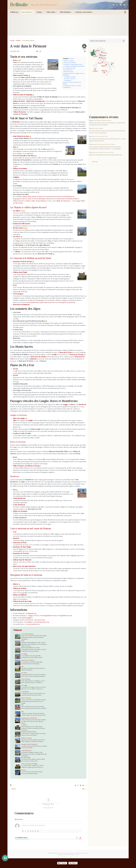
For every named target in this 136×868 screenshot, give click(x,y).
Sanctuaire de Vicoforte (21, 553)
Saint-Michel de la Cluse (21, 136)
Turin (23, 641)
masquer (71, 59)
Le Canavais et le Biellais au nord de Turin (37, 258)
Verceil (15, 369)
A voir (40, 51)
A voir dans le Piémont (27, 634)
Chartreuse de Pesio (20, 543)
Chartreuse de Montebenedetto (67, 199)
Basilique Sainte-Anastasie (104, 120)
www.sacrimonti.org (32, 624)
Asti (14, 490)
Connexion (19, 820)
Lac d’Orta (16, 237)
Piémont (18, 41)
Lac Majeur (17, 211)
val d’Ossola (42, 247)
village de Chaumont (63, 201)
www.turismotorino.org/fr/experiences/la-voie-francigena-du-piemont (50, 302)
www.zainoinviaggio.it (25, 618)
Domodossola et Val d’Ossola (29, 718)
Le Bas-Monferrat (19, 505)
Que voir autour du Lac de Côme (106, 144)
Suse (15, 147)
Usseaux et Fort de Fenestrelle (29, 744)
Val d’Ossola (19, 245)
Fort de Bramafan (39, 199)
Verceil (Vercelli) (26, 757)
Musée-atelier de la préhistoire (37, 201)
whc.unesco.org (39, 620)
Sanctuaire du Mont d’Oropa (22, 261)
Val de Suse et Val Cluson (28, 660)
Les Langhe (24, 685)
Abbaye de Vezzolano (20, 511)
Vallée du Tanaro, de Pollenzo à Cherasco (27, 466)
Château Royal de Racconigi (22, 601)
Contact (77, 855)
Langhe (65, 404)
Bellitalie (19, 5)
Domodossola (69, 247)
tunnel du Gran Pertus (54, 196)
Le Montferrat (25, 692)
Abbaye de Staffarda (20, 595)
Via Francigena (18, 294)
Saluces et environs (26, 738)
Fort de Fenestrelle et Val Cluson (24, 156)
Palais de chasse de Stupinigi (22, 95)
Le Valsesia (24, 725)
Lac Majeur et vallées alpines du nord (34, 207)
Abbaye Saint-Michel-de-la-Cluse (30, 648)
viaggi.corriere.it (34, 616)
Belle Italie (95, 162)
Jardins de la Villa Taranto (22, 224)
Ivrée (15, 285)
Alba (22, 712)
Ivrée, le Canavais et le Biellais (29, 764)
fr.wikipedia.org (31, 613)
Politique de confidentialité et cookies (66, 855)
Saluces (15, 584)
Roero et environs (20, 442)
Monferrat (16, 476)
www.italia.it (28, 622)
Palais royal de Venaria (21, 75)
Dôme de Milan (99, 128)
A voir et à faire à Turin (101, 136)
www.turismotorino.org (41, 622)
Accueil (12, 41)
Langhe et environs (21, 415)
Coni (15, 532)
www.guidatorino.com (65, 616)
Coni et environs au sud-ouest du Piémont (38, 528)
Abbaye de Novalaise (20, 169)
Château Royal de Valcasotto (22, 560)
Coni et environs (26, 679)
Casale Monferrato (26, 751)
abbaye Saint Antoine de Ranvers (34, 196)
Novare (23, 770)
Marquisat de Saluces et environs (32, 575)
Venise (14, 789)
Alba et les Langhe (19, 418)
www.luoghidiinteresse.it (48, 616)
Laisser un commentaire (80, 51)
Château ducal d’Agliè (20, 272)
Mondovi (16, 538)
